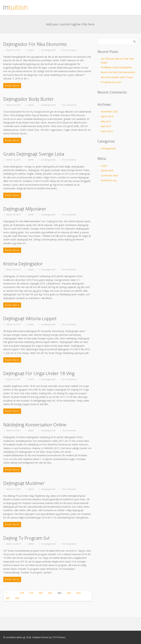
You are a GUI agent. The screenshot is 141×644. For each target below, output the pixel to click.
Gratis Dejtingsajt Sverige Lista (34, 154)
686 (17, 598)
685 (8, 598)
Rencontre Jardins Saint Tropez (117, 77)
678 (22, 593)
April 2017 (106, 126)
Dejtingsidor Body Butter (29, 99)
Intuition (37, 637)
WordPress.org (109, 180)
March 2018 (107, 116)
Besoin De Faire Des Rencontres (118, 72)
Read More (12, 86)
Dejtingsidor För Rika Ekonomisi (35, 44)
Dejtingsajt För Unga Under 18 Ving (39, 373)
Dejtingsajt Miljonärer (25, 209)
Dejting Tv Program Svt (26, 538)
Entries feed (107, 170)
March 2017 (107, 131)
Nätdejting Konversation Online (35, 425)
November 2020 (109, 112)
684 (78, 593)
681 (50, 593)
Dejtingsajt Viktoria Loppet (30, 318)
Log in (104, 166)
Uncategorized (48, 50)
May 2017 (106, 121)
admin (31, 50)
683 (69, 593)
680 (41, 593)
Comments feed (109, 175)
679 (31, 593)
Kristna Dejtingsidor (23, 264)
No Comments (69, 50)
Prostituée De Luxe (111, 82)
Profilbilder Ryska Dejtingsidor (116, 67)
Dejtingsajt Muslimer (24, 483)
